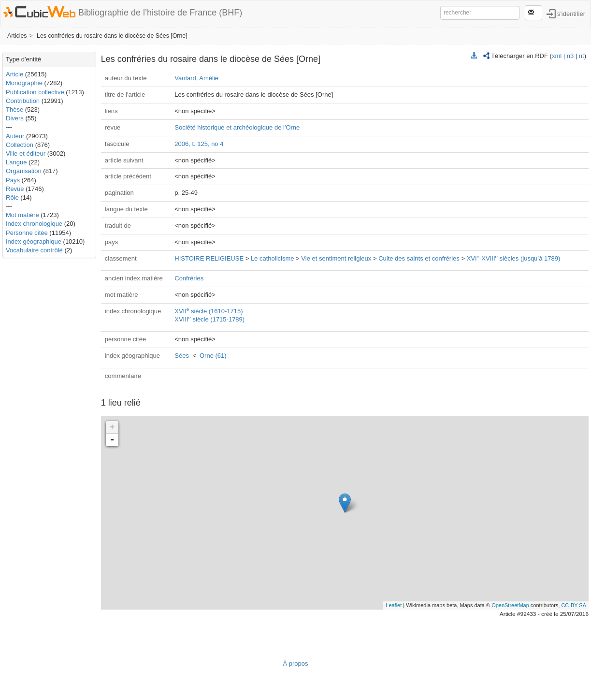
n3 (570, 56)
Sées (182, 356)
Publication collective (35, 92)
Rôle (12, 197)
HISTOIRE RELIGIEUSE (209, 258)
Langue (16, 162)
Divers (15, 118)
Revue (15, 189)
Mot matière (22, 215)
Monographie (24, 83)
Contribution (23, 101)
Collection (20, 145)
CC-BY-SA (574, 605)
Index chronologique (34, 224)
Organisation (24, 171)
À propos (295, 664)
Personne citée (27, 233)
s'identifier (571, 13)
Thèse (14, 109)
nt (582, 56)
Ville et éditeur (27, 153)
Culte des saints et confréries (419, 258)
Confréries (189, 278)
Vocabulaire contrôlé (34, 250)
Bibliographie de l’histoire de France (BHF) (160, 13)
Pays (13, 180)
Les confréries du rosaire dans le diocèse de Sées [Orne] (112, 36)
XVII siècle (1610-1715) (209, 311)
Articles (17, 36)
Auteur (15, 136)
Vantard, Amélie (196, 78)
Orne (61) (213, 356)
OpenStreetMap (510, 605)
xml (557, 56)
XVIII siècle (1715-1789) (209, 319)
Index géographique (34, 241)
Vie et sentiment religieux (336, 258)
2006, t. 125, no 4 (199, 144)
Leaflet (394, 605)
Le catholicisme (273, 258)
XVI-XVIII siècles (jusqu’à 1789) (514, 258)
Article (14, 74)
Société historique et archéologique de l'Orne (237, 127)
